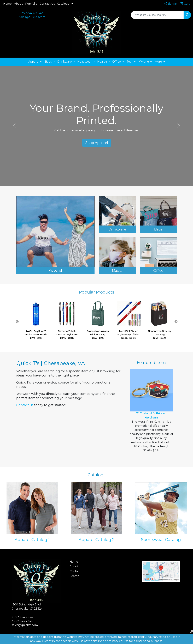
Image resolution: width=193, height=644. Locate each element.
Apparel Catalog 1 (32, 540)
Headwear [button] (84, 62)
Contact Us (47, 4)
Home (7, 4)
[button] (14, 126)
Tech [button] (130, 62)
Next (176, 322)
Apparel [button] (34, 62)
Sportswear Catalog (161, 540)
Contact (75, 571)
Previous (17, 322)
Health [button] (102, 62)
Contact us (25, 405)
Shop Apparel (97, 143)
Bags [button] (48, 62)
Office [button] (117, 62)
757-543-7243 (32, 13)
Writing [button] (144, 62)
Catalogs (63, 4)
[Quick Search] (157, 15)
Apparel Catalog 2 (97, 540)
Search (74, 576)
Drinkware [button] (65, 62)
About (18, 4)
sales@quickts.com (32, 17)
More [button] (158, 62)
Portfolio (31, 4)
